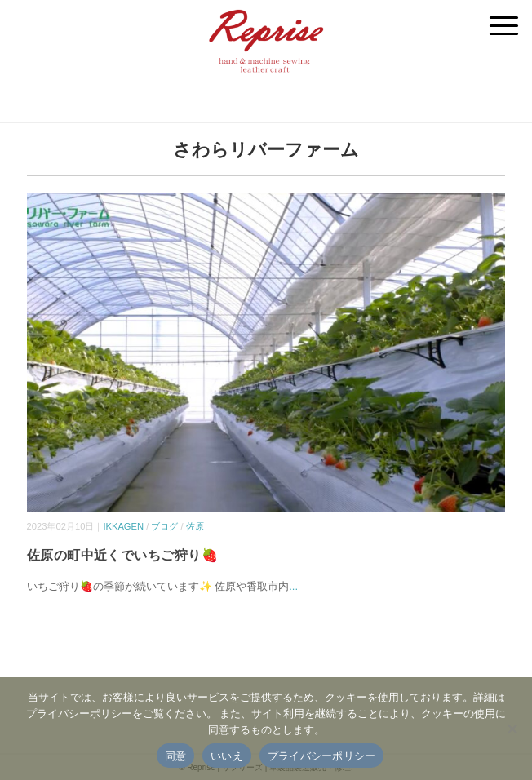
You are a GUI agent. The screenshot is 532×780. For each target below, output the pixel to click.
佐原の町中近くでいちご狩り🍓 (123, 555)
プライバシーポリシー (322, 756)
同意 (176, 756)
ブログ (164, 526)
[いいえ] (512, 729)
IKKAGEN (123, 526)
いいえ (227, 756)
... (293, 586)
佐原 (195, 526)
